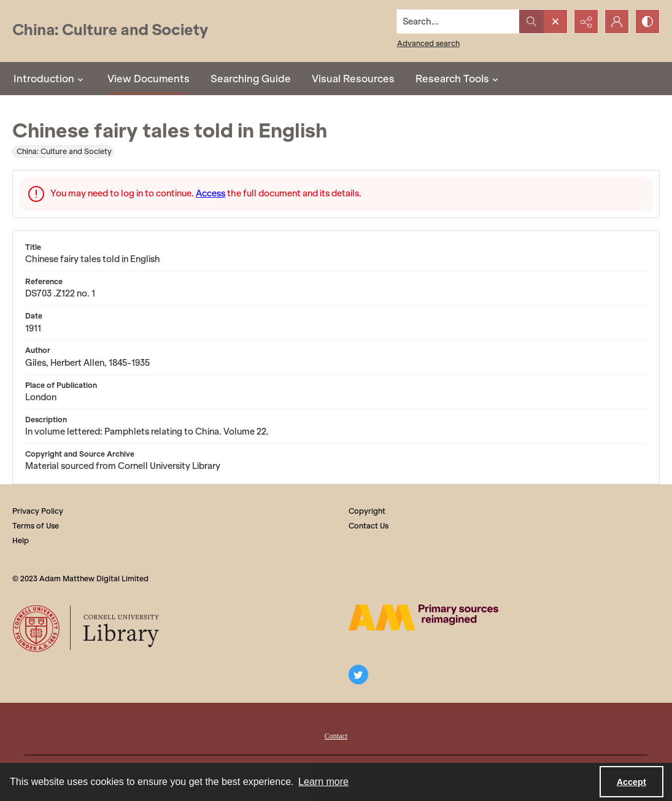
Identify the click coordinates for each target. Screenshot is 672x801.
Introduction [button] (50, 79)
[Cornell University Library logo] (87, 629)
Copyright (367, 511)
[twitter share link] (358, 675)
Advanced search (428, 43)
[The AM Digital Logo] (423, 617)
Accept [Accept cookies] (631, 782)
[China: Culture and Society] (110, 31)
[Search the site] (458, 21)
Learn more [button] (323, 782)
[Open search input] (555, 21)
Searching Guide (251, 79)
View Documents (149, 79)
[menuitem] (336, 735)
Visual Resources (353, 79)
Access (210, 193)
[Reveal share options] (586, 21)
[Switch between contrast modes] (647, 21)
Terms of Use (36, 526)
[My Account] (617, 21)
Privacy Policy (38, 511)
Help (21, 540)
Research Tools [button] (458, 79)
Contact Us (369, 526)
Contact (336, 736)
